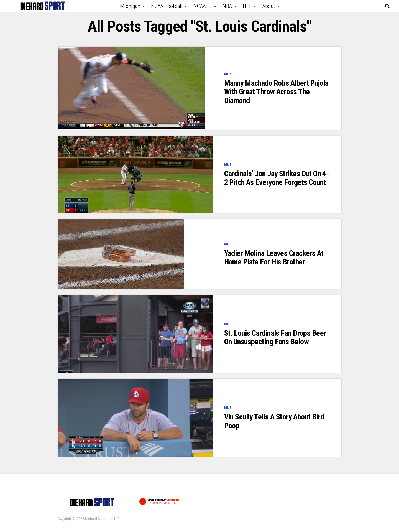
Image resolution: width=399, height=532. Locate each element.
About (269, 6)
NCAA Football (167, 6)
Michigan (130, 6)
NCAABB (203, 6)
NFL (247, 6)
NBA (227, 6)
